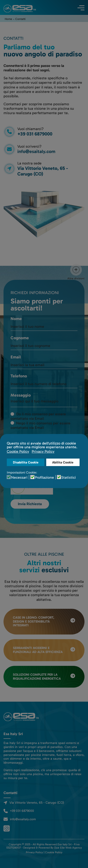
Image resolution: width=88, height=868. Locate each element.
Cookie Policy (54, 852)
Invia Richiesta (30, 504)
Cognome (20, 338)
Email (16, 357)
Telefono (19, 376)
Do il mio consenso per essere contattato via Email (38, 416)
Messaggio (21, 395)
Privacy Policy (34, 852)
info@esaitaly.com (36, 151)
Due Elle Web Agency (68, 848)
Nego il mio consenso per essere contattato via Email (40, 425)
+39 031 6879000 (22, 811)
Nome (16, 319)
